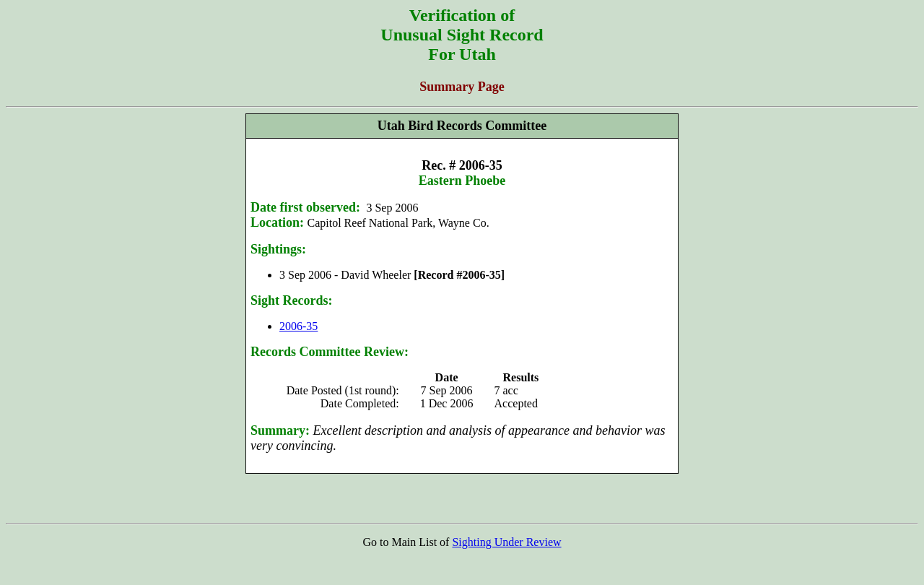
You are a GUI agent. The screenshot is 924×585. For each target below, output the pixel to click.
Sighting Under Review (506, 542)
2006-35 (298, 326)
